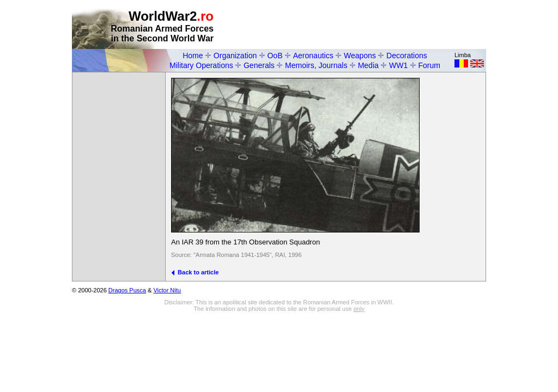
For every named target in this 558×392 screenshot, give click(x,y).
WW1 (398, 65)
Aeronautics (313, 56)
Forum (429, 65)
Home (193, 56)
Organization (235, 56)
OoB (275, 56)
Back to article (195, 272)
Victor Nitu (167, 290)
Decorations (407, 56)
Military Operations (201, 65)
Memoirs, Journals (316, 65)
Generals (259, 65)
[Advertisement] (359, 25)
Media (368, 65)
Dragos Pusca (127, 290)
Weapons (360, 56)
